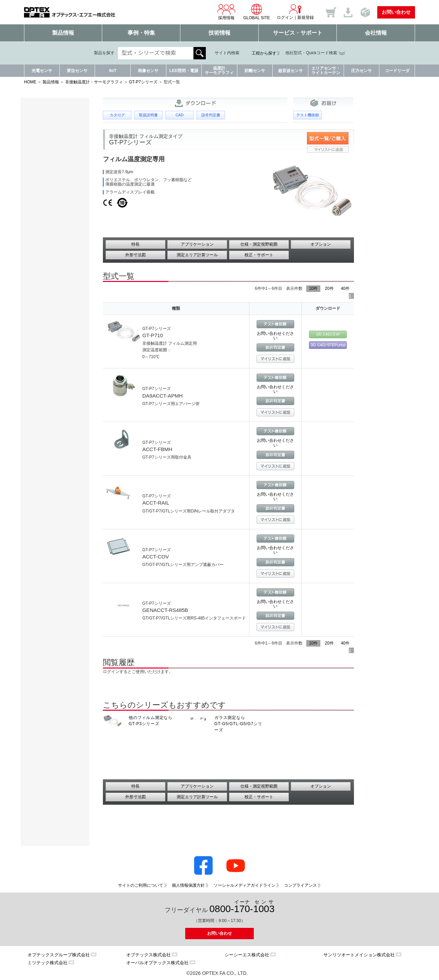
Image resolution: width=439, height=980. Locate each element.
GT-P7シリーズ (143, 82)
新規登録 (306, 17)
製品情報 (63, 33)
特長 (135, 244)
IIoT (113, 71)
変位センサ (77, 71)
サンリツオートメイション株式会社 (359, 955)
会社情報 (376, 33)
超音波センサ (290, 71)
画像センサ (148, 71)
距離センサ (255, 71)
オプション (321, 244)
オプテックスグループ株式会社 (59, 955)
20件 (329, 288)
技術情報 (219, 33)
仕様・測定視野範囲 (259, 244)
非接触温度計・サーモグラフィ (94, 82)
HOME (30, 82)
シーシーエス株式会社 (247, 955)
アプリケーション (197, 244)
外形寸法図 (135, 255)
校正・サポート (259, 255)
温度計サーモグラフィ (219, 70)
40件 (345, 288)
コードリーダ (397, 71)
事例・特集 (141, 33)
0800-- (242, 907)
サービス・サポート (298, 33)
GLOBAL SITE (257, 12)
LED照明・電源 (184, 71)
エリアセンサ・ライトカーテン (326, 70)
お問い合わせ (396, 12)
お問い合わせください (275, 336)
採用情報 (226, 12)
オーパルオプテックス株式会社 (157, 963)
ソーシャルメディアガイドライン (245, 885)
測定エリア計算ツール (197, 255)
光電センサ (42, 71)
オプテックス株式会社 (149, 955)
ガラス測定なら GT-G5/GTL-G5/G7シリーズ (238, 724)
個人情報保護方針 (188, 885)
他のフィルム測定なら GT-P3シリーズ (151, 721)
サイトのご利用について (141, 885)
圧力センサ (361, 71)
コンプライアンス (300, 885)
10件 (313, 288)
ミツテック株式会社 (48, 963)
